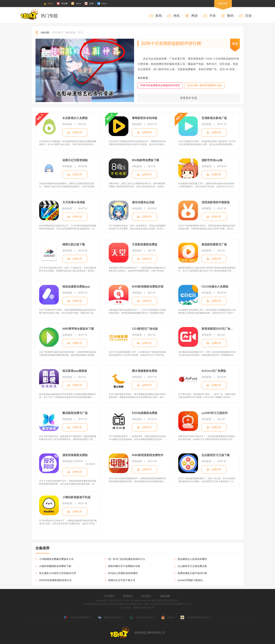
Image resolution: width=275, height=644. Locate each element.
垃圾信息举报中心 (143, 617)
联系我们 (128, 596)
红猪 (89, 4)
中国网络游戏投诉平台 (196, 617)
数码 (227, 16)
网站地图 (165, 596)
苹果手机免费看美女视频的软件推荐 (160, 85)
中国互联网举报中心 (78, 617)
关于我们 (109, 596)
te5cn (102, 4)
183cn (76, 4)
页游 (245, 16)
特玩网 (62, 4)
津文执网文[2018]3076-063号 (100, 604)
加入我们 (146, 596)
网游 (191, 16)
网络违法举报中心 (111, 617)
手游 (209, 16)
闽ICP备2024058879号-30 (176, 604)
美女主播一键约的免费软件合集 (205, 85)
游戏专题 (70, 33)
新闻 (155, 16)
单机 (173, 16)
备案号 (168, 617)
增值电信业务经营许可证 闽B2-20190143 (139, 604)
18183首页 (57, 33)
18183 (48, 4)
